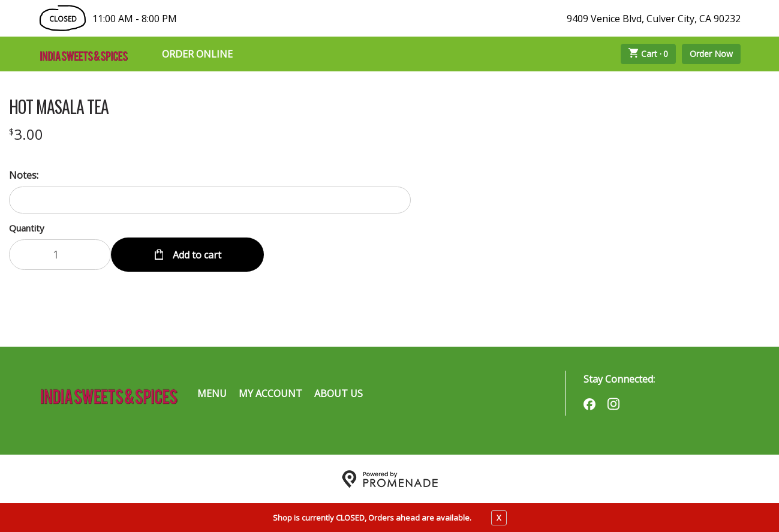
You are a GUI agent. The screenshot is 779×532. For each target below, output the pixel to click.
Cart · (648, 54)
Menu (212, 393)
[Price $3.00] (26, 134)
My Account (270, 393)
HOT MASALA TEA (59, 107)
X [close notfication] (499, 518)
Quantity (27, 228)
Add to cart (196, 254)
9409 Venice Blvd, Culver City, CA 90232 (654, 19)
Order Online (197, 54)
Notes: (24, 175)
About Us (339, 393)
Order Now (711, 54)
